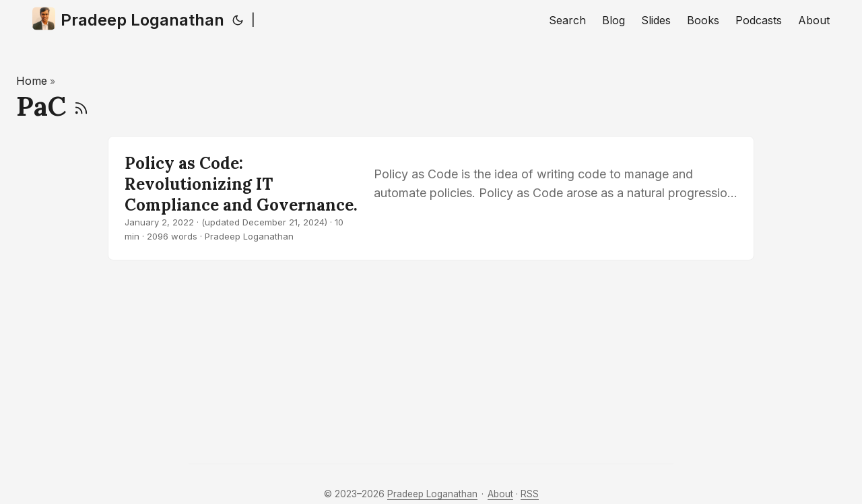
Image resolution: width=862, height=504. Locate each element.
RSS (530, 494)
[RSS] (81, 106)
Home (32, 81)
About (500, 494)
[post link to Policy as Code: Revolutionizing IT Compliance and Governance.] (431, 198)
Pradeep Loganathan (128, 19)
